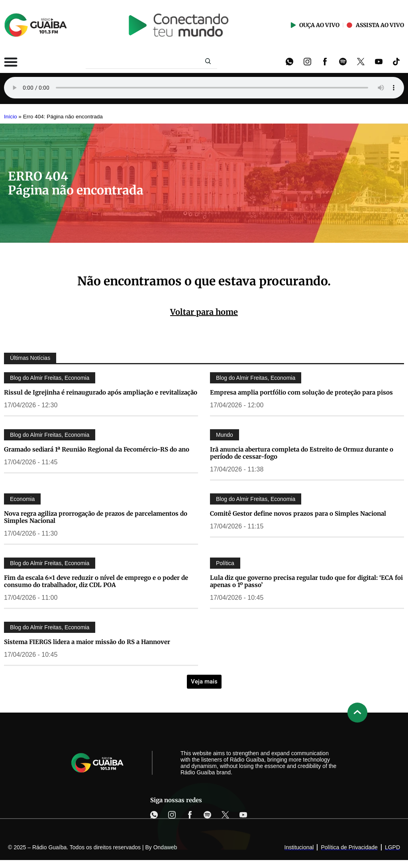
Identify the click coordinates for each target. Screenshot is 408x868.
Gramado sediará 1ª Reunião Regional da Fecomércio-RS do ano (97, 449)
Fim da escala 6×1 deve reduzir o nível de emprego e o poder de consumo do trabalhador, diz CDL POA (96, 581)
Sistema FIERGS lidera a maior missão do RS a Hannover (87, 642)
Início (11, 117)
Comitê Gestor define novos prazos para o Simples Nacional (298, 514)
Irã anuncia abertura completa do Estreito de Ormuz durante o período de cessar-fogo (302, 453)
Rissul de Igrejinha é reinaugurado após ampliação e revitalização (101, 392)
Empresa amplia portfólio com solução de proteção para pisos (301, 392)
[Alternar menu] (11, 62)
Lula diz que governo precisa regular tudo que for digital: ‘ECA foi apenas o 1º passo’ (306, 581)
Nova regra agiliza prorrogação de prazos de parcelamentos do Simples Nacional (96, 517)
